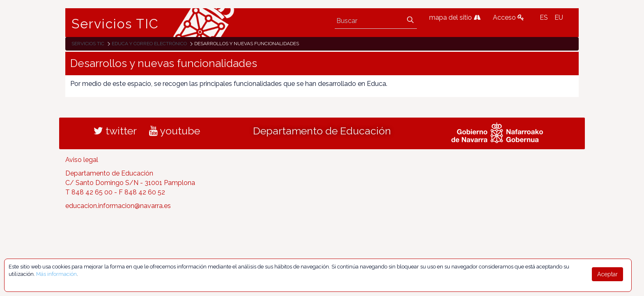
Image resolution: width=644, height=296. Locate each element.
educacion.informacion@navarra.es (118, 206)
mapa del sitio (455, 17)
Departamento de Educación (322, 131)
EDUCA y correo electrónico (149, 44)
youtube (175, 131)
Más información (56, 274)
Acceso (508, 17)
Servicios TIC (115, 24)
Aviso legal (82, 160)
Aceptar (607, 274)
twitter (115, 131)
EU (559, 17)
